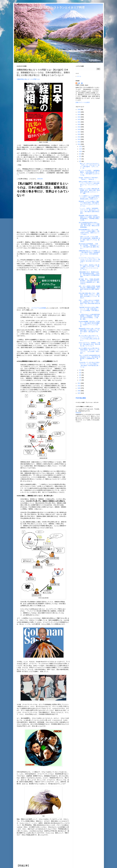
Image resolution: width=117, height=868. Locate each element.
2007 (79, 393)
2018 (79, 129)
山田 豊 (80, 83)
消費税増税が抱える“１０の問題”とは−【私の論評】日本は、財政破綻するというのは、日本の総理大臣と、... (89, 253)
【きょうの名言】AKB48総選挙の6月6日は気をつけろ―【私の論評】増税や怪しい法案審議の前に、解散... (89, 358)
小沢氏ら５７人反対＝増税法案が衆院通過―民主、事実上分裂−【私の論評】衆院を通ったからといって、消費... (89, 191)
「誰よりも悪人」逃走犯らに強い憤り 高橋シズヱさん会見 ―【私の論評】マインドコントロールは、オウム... (89, 267)
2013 (79, 142)
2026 (79, 109)
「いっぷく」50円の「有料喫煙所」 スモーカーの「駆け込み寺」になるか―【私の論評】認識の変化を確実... (90, 211)
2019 (79, 127)
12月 (81, 146)
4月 (80, 373)
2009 (79, 388)
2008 (79, 391)
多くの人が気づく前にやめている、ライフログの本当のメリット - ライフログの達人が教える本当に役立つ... (89, 338)
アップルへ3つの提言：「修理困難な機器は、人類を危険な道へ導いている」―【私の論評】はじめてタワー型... (89, 173)
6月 (80, 161)
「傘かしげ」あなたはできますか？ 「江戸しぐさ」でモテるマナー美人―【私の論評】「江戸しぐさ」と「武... (89, 166)
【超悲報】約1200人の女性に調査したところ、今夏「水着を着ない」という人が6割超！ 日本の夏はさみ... (89, 310)
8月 (80, 156)
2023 (79, 117)
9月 (80, 154)
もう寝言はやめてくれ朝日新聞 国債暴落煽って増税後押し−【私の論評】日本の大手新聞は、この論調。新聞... (89, 317)
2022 (79, 119)
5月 (80, 370)
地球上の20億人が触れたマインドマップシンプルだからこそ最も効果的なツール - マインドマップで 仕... (89, 184)
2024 (79, 114)
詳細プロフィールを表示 (83, 102)
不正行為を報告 (81, 398)
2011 (79, 383)
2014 (79, 139)
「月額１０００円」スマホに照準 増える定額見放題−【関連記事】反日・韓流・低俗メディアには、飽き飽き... (89, 239)
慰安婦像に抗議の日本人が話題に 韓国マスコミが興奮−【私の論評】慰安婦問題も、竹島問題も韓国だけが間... (89, 218)
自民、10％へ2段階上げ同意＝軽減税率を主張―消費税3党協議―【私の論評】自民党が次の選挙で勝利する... (89, 288)
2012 (79, 144)
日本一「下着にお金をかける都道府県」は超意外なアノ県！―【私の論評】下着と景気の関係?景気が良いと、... (89, 303)
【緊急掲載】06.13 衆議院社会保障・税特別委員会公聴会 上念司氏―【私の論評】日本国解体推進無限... (89, 274)
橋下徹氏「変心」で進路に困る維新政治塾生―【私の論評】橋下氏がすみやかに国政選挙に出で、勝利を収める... (89, 281)
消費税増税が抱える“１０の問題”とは (28, 79)
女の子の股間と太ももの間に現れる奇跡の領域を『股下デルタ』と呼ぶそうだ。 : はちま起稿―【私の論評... (89, 351)
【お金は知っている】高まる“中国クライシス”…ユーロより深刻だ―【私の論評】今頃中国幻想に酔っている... (89, 365)
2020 (79, 124)
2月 (80, 378)
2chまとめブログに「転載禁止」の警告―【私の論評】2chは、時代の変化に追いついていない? (89, 344)
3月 (80, 375)
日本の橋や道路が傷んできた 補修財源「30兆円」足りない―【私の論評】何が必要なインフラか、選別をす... (89, 295)
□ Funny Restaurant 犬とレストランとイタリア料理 (51, 7)
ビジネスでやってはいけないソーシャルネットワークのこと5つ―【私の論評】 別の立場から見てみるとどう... (89, 260)
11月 (81, 149)
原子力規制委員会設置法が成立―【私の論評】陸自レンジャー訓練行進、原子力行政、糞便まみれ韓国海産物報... (89, 225)
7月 (80, 159)
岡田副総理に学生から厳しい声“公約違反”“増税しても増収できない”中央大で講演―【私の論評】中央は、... (89, 331)
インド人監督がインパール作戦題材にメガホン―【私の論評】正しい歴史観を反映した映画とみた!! (89, 197)
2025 (79, 112)
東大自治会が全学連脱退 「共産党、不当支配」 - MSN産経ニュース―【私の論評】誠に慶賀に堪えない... (89, 246)
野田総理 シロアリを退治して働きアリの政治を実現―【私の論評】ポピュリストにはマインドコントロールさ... (89, 204)
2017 (79, 132)
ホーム (79, 76)
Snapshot (78, 413)
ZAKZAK (40, 179)
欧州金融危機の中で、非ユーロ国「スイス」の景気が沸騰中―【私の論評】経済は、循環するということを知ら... (89, 232)
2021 (79, 122)
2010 (79, 386)
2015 (79, 137)
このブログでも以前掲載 (38, 308)
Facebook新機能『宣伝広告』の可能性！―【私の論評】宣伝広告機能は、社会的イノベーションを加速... (89, 324)
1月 (80, 380)
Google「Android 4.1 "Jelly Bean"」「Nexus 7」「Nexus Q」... (89, 178)
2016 (79, 134)
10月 (81, 151)
